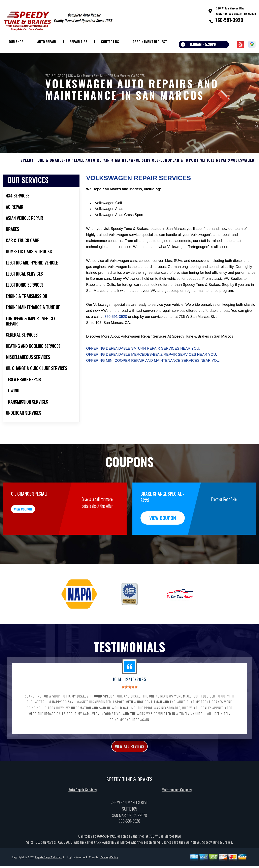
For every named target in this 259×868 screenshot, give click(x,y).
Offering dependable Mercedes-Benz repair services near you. (152, 374)
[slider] (130, 707)
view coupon (33, 531)
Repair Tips (78, 42)
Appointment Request (150, 42)
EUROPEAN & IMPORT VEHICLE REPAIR (195, 180)
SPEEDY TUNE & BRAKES (42, 180)
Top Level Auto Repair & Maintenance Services (112, 180)
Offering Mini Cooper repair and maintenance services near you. (153, 380)
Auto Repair (47, 42)
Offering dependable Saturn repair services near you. (143, 368)
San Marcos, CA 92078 (129, 76)
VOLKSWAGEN (243, 180)
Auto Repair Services (83, 811)
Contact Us (110, 42)
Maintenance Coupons (177, 811)
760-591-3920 (229, 20)
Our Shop (16, 42)
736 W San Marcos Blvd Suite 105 (90, 76)
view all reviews (129, 767)
